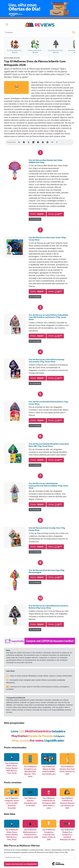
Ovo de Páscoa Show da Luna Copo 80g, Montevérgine (47, 571)
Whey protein (20, 740)
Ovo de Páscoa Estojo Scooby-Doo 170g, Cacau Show (47, 529)
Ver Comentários (35, 219)
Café (22, 731)
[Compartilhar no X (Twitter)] (29, 142)
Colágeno (59, 736)
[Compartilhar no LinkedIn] (33, 142)
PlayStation (20, 736)
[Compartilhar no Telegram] (38, 142)
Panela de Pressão (41, 736)
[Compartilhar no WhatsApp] (19, 142)
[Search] (36, 32)
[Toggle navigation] (7, 24)
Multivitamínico (38, 731)
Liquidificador (54, 740)
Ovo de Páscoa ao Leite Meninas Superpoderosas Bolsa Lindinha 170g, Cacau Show (48, 486)
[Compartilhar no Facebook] (24, 142)
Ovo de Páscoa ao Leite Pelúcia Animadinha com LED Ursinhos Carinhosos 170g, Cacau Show (48, 317)
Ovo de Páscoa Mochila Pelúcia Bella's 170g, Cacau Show (48, 403)
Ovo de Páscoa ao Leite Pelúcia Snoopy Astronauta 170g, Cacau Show (46, 361)
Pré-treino (37, 740)
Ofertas (37, 214)
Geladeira (58, 731)
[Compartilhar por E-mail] (52, 142)
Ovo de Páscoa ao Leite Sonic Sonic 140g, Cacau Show (47, 239)
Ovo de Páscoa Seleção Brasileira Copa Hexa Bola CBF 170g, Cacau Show (49, 445)
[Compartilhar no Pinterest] (43, 142)
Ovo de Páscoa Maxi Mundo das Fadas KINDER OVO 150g (46, 161)
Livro (14, 731)
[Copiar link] (57, 142)
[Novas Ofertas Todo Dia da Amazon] (39, 9)
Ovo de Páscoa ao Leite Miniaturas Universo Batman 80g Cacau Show (49, 607)
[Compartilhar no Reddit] (48, 142)
